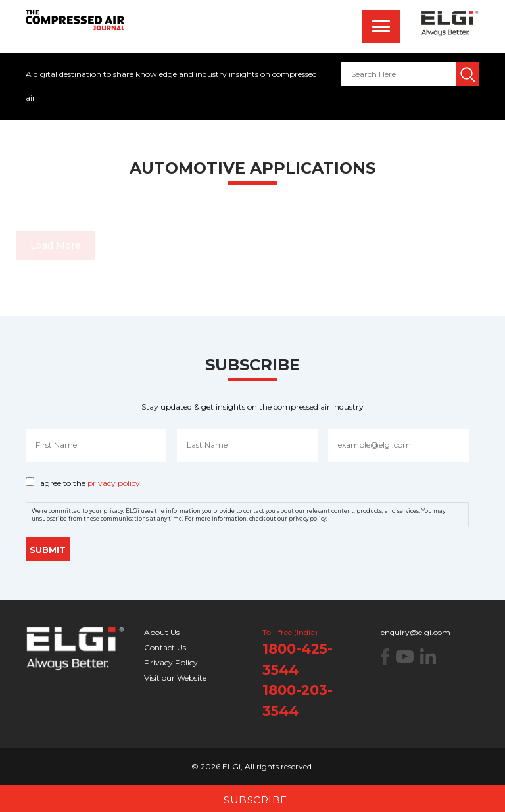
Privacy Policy (171, 662)
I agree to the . (89, 483)
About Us (162, 632)
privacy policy (114, 483)
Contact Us (165, 647)
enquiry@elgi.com (416, 632)
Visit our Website (175, 678)
